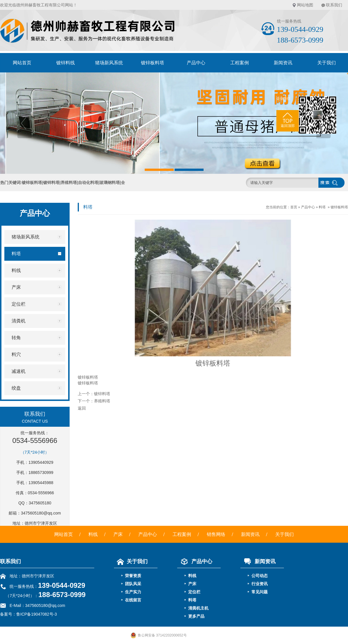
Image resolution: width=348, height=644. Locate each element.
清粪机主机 (198, 608)
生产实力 (133, 592)
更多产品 (196, 616)
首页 (294, 207)
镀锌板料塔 (153, 63)
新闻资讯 (283, 63)
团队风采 (133, 584)
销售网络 (216, 534)
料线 (93, 534)
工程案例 (240, 63)
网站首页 (22, 63)
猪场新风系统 (109, 63)
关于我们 (284, 534)
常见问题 (260, 592)
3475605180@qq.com (41, 513)
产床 (118, 534)
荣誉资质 (133, 576)
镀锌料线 (66, 63)
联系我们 (334, 5)
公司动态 (260, 576)
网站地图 (305, 5)
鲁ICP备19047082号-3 (37, 614)
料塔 (322, 207)
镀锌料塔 (102, 394)
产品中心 (196, 63)
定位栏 (194, 592)
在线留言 (133, 600)
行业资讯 (260, 584)
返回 (82, 408)
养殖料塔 (102, 401)
